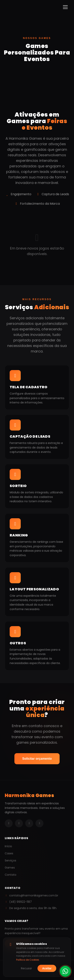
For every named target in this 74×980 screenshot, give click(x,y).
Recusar (26, 968)
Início (8, 846)
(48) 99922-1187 (18, 902)
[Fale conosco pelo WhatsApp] (65, 972)
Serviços (10, 860)
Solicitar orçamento (37, 759)
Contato (11, 875)
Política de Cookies (28, 960)
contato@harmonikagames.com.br (31, 895)
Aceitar (47, 968)
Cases (9, 853)
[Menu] (65, 7)
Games (10, 868)
